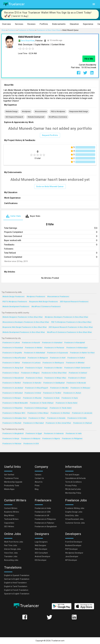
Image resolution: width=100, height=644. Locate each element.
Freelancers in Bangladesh (13, 434)
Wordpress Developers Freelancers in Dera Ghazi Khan (66, 317)
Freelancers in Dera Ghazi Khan (54, 373)
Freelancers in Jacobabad (13, 388)
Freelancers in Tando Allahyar (42, 403)
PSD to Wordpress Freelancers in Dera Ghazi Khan (71, 322)
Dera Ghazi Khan (28, 41)
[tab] (13, 216)
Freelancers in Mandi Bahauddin (15, 403)
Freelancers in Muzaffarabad (14, 358)
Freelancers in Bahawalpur (77, 348)
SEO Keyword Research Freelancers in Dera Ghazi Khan (71, 327)
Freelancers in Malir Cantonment (77, 368)
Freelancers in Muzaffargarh (36, 388)
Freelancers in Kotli (58, 358)
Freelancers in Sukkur (11, 363)
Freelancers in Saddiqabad (54, 383)
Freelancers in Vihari (37, 418)
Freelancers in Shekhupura (53, 363)
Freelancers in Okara (34, 378)
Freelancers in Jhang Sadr (13, 368)
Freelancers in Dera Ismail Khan (58, 423)
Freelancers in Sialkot (76, 358)
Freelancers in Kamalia (56, 418)
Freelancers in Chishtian (60, 413)
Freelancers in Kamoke (32, 383)
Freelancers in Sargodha (12, 353)
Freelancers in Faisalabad (13, 348)
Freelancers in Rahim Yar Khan (82, 353)
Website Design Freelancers (13, 297)
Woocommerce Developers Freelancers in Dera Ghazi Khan (26, 322)
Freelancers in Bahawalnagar (36, 408)
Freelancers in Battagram (38, 358)
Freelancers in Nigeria (51, 439)
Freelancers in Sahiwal (78, 373)
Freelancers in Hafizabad (12, 393)
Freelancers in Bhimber (75, 363)
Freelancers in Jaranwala (82, 413)
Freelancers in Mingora (30, 373)
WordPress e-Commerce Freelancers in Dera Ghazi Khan (69, 332)
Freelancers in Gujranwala (57, 353)
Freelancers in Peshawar (54, 348)
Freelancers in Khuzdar (32, 398)
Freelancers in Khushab (12, 423)
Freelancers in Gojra (70, 398)
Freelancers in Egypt (34, 434)
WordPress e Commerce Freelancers (46, 307)
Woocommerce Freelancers (58, 297)
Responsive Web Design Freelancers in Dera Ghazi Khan (24, 327)
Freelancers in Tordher (52, 393)
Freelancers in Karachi (31, 343)
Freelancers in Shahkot (12, 383)
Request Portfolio (50, 135)
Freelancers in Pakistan (12, 444)
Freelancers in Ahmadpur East (14, 418)
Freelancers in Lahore (11, 343)
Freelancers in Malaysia (31, 439)
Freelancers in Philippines (72, 439)
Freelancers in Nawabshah (13, 378)
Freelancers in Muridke (59, 388)
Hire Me (89, 59)
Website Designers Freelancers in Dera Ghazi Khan (22, 317)
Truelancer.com (58, 641)
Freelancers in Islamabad (52, 343)
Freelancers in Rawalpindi (74, 343)
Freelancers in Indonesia (54, 434)
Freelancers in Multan (34, 348)
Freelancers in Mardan (53, 368)
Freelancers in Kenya (11, 439)
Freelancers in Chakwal (82, 423)
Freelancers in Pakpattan (12, 408)
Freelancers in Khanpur (12, 398)
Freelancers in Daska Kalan (66, 403)
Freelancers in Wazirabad (33, 423)
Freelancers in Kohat (33, 393)
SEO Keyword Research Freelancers (74, 302)
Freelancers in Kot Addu (77, 418)
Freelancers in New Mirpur (38, 413)
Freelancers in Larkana (31, 363)
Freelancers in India (74, 434)
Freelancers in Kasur (11, 373)
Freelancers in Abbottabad (34, 353)
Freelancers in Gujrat (34, 368)
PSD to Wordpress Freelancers (15, 302)
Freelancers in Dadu (51, 398)
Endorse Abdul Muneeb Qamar (50, 187)
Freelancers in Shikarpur (80, 388)
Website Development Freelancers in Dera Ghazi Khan (24, 332)
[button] (6, 24)
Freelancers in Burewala (76, 383)
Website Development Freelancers (16, 307)
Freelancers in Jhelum (72, 393)
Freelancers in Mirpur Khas (55, 378)
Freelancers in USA (31, 444)
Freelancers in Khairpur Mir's (14, 413)
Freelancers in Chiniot (77, 378)
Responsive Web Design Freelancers (43, 302)
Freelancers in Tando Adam (60, 408)
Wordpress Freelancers (36, 297)
